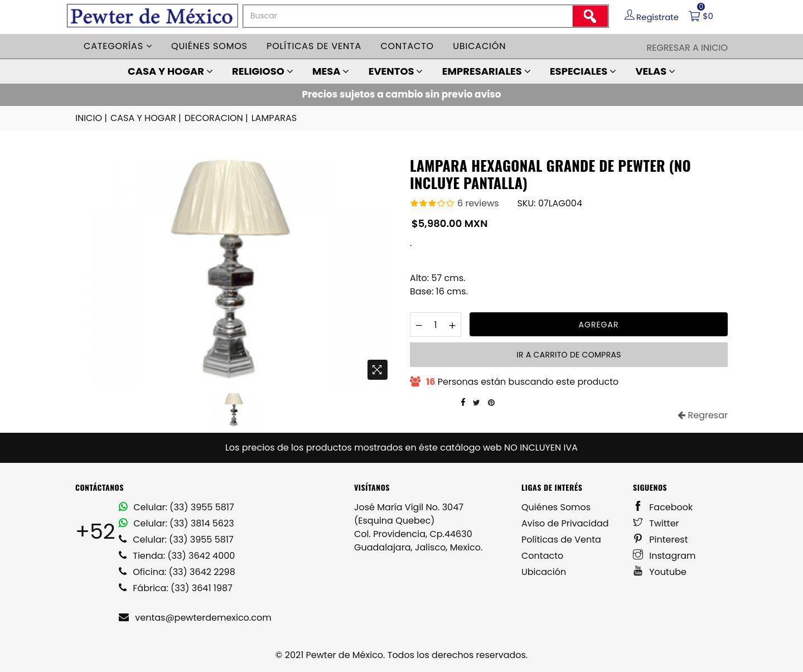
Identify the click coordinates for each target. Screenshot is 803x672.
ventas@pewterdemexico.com (195, 618)
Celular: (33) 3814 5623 (176, 523)
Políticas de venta (314, 46)
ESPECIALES (583, 71)
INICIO (92, 118)
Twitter (656, 523)
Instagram (664, 556)
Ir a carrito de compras (569, 355)
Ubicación (479, 46)
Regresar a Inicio (687, 48)
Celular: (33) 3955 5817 (176, 507)
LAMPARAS (274, 118)
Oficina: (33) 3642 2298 (177, 572)
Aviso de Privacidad (565, 523)
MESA (331, 71)
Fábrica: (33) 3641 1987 (176, 588)
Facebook (663, 507)
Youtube (660, 572)
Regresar (703, 415)
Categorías (118, 46)
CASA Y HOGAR (170, 71)
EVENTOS (396, 71)
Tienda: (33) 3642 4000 (177, 556)
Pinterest (661, 540)
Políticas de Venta (561, 540)
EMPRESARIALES (487, 71)
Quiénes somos (209, 46)
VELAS (655, 71)
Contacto (407, 46)
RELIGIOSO (263, 71)
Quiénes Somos (556, 507)
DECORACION (217, 118)
